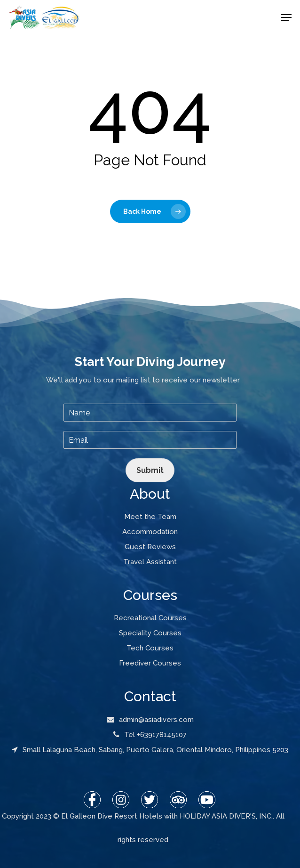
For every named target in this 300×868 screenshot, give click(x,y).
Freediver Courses (150, 663)
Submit (150, 470)
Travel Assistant (150, 562)
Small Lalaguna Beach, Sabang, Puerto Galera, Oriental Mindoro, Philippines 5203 (150, 750)
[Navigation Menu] (286, 17)
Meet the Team (150, 517)
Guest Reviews (150, 547)
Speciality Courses (150, 633)
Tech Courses (150, 648)
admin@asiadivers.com (150, 720)
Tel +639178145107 (150, 735)
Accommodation (150, 532)
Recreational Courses (150, 618)
